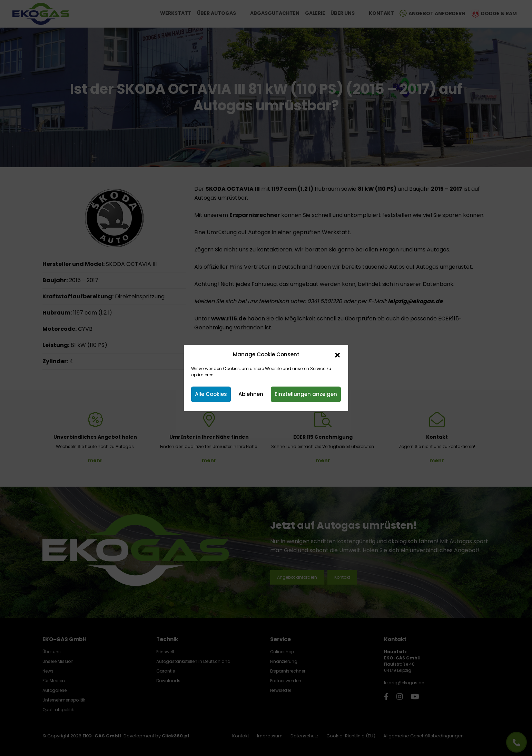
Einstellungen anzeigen (306, 394)
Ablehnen (251, 394)
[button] (337, 355)
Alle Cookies (211, 394)
